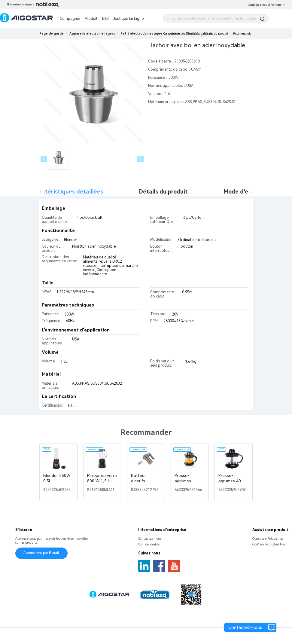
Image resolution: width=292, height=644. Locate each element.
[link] (92, 34)
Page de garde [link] (52, 34)
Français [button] (278, 5)
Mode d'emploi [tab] (243, 192)
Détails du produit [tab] (163, 192)
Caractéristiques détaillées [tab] (67, 192)
